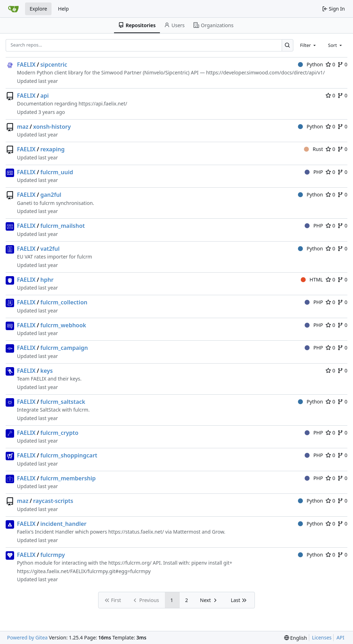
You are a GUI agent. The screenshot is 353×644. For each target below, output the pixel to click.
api (44, 96)
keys (46, 371)
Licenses (322, 637)
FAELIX (26, 65)
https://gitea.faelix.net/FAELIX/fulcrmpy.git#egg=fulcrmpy (84, 571)
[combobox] (309, 45)
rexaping (52, 149)
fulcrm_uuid (57, 172)
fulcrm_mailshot (62, 226)
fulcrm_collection (64, 302)
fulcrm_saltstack (63, 402)
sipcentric (54, 65)
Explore (38, 9)
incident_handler (63, 524)
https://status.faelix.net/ (136, 532)
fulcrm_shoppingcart (69, 455)
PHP (314, 172)
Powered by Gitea (27, 637)
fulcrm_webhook (63, 325)
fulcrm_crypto (59, 433)
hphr (47, 280)
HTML (312, 280)
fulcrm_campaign (64, 348)
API (340, 637)
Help (63, 9)
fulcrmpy (52, 555)
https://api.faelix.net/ (103, 104)
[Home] (13, 9)
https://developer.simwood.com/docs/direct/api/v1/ (266, 72)
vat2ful (50, 249)
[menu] (296, 638)
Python (310, 64)
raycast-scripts (53, 501)
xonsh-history (52, 127)
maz (23, 127)
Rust (313, 149)
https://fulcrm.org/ (130, 563)
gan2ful (51, 195)
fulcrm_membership (68, 478)
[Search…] (288, 45)
